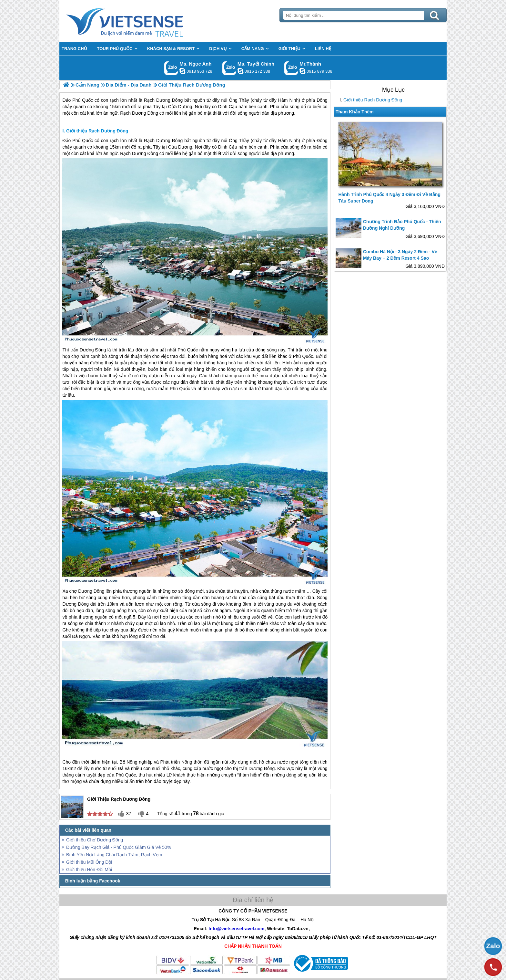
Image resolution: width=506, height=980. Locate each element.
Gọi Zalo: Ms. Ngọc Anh (171, 68)
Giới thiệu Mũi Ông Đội (89, 862)
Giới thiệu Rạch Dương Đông (373, 100)
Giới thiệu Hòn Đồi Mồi (89, 870)
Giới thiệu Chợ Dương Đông (95, 840)
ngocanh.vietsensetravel (182, 71)
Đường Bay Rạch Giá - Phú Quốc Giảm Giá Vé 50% (119, 847)
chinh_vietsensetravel (240, 71)
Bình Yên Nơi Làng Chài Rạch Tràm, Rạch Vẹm (114, 855)
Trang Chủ (141, 21)
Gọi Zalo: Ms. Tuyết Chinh (229, 68)
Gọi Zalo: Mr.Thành (291, 68)
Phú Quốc (83, 141)
